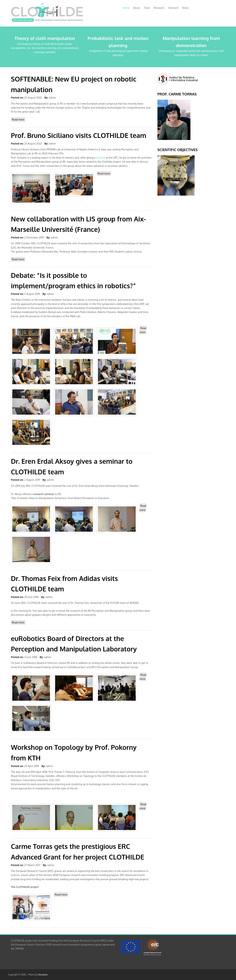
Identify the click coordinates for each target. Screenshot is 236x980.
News (185, 8)
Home (126, 8)
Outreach (173, 8)
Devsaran (43, 975)
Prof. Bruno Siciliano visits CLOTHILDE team (79, 135)
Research (159, 8)
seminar (101, 158)
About (137, 8)
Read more (19, 119)
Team (147, 8)
